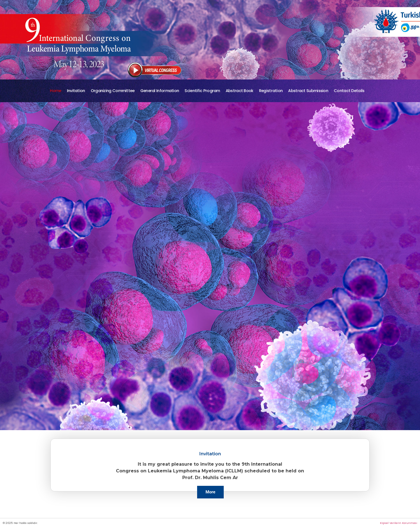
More (210, 492)
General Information (160, 91)
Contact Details (349, 91)
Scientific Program (202, 91)
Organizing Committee (113, 91)
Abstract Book (240, 91)
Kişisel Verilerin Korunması (399, 523)
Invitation (76, 91)
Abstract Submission (308, 91)
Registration (271, 91)
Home (55, 91)
